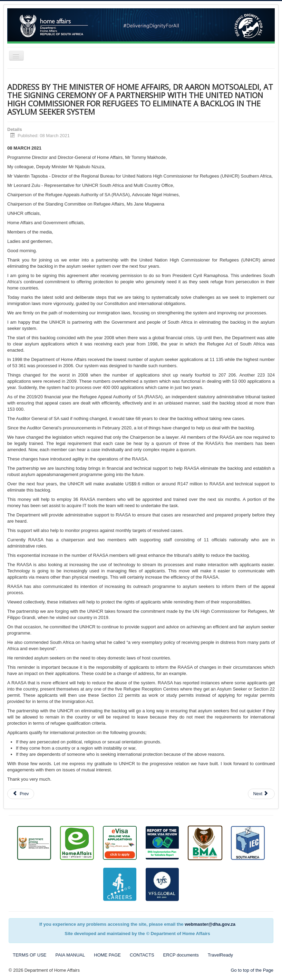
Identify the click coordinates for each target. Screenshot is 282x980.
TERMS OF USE (30, 955)
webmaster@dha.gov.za (210, 924)
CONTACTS (142, 955)
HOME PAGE (107, 955)
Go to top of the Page (252, 970)
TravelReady (220, 955)
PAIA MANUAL (70, 955)
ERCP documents (181, 955)
